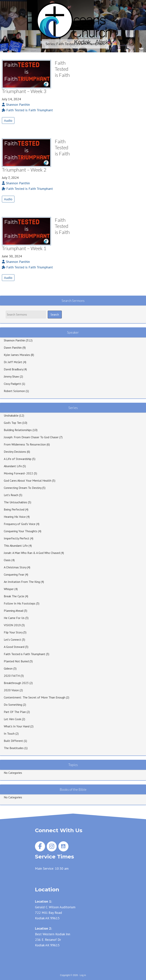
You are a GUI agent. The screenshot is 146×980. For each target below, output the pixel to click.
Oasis (7, 560)
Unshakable (11, 415)
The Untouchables (15, 502)
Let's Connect (12, 640)
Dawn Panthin (13, 348)
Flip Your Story (13, 632)
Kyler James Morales (17, 355)
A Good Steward (14, 647)
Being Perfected (14, 509)
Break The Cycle (14, 596)
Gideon (8, 668)
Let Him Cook (12, 719)
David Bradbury (13, 369)
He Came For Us (14, 618)
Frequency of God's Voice (20, 524)
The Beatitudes (14, 748)
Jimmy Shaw (11, 376)
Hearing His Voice (15, 517)
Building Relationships (18, 430)
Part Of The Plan (15, 712)
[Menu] (141, 50)
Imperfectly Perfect (17, 538)
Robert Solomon (14, 391)
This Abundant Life (16, 546)
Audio (8, 121)
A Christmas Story (15, 567)
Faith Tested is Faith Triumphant (25, 654)
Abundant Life (13, 466)
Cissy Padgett (12, 384)
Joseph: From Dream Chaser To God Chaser (31, 437)
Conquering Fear (14, 574)
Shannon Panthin (14, 340)
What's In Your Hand (17, 726)
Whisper (9, 589)
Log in (83, 975)
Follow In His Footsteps (20, 603)
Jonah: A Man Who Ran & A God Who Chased (32, 553)
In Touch (9, 733)
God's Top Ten (13, 423)
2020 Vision (11, 690)
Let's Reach (11, 495)
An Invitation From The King (22, 582)
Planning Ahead (13, 611)
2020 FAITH (12, 676)
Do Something (13, 705)
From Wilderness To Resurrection (25, 444)
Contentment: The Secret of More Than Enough (35, 697)
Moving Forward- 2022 (18, 473)
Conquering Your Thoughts (21, 531)
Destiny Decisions (15, 452)
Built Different (13, 741)
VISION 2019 (12, 625)
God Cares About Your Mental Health (28, 480)
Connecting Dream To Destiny (23, 488)
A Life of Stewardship (18, 459)
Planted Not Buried (16, 661)
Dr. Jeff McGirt (13, 362)
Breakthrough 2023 (16, 683)
